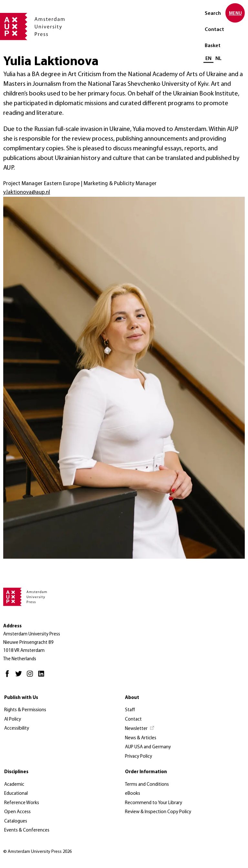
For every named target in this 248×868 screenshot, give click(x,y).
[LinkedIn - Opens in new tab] (43, 677)
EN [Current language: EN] (208, 59)
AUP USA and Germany (148, 747)
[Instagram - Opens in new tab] (31, 677)
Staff (130, 710)
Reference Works (22, 803)
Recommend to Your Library (154, 803)
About (132, 698)
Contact (214, 30)
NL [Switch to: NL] (218, 59)
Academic (14, 785)
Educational (16, 794)
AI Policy (13, 719)
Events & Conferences (27, 830)
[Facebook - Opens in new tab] (9, 677)
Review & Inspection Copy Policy (158, 812)
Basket (213, 46)
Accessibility (17, 728)
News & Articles (141, 738)
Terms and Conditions (147, 785)
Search (213, 14)
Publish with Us (21, 698)
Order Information (146, 772)
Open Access (17, 812)
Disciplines (16, 772)
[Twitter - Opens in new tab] (20, 677)
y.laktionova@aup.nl (27, 192)
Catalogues (16, 821)
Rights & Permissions (25, 710)
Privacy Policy (139, 757)
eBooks (133, 794)
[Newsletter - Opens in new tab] (140, 729)
